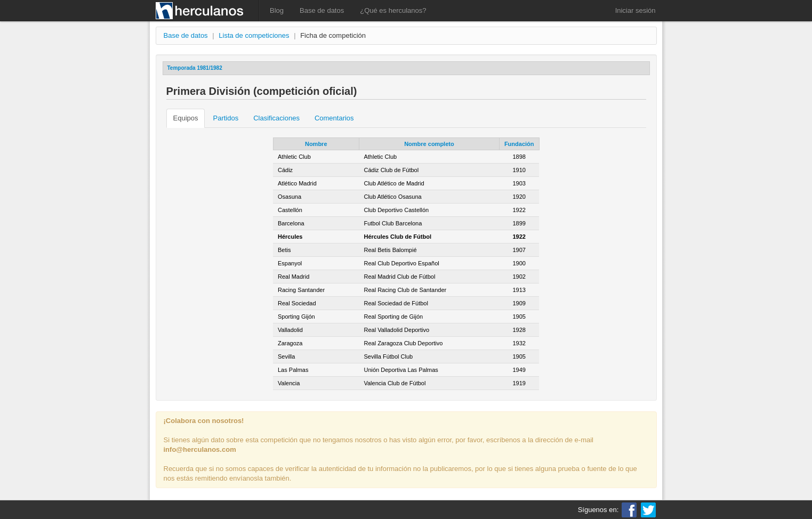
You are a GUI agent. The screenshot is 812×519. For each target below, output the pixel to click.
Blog (277, 10)
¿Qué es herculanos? (393, 10)
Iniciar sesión (636, 10)
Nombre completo (429, 144)
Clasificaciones (276, 118)
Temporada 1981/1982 (195, 68)
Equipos (186, 118)
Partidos (226, 118)
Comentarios (334, 118)
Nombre (316, 144)
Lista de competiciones (254, 35)
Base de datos (322, 10)
